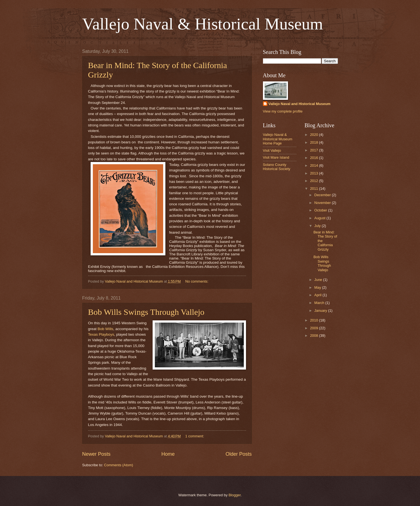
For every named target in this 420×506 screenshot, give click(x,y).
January (321, 311)
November (323, 203)
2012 (314, 181)
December (323, 195)
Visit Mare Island (276, 157)
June (319, 280)
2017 (314, 150)
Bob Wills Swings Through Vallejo (146, 312)
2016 (314, 158)
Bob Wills (105, 329)
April (318, 295)
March (320, 303)
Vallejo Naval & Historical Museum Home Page (278, 139)
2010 (314, 320)
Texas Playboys (101, 334)
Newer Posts (96, 454)
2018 (314, 142)
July (318, 226)
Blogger (235, 495)
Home (168, 454)
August (320, 218)
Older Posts (238, 454)
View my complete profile (283, 111)
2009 (314, 328)
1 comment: (195, 436)
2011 (314, 189)
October (321, 210)
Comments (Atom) (118, 465)
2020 (314, 135)
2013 (314, 173)
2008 (314, 336)
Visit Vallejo (272, 150)
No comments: (197, 281)
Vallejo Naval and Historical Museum (300, 104)
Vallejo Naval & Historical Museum (203, 24)
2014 (314, 165)
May (318, 287)
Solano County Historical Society (277, 167)
